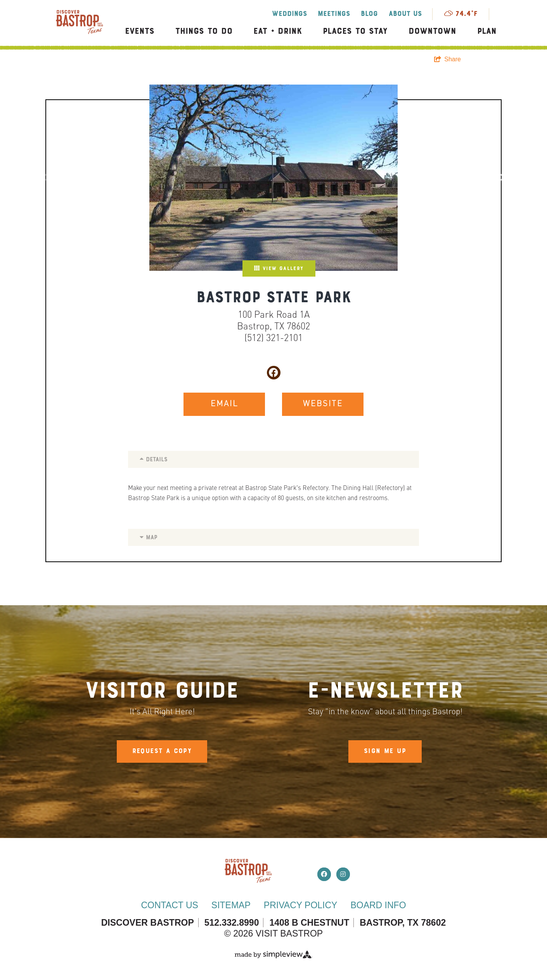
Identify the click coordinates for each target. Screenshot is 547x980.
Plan (487, 32)
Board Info (378, 905)
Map (149, 537)
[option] (273, 178)
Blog (369, 14)
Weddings (289, 14)
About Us (405, 14)
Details (154, 459)
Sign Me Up (385, 751)
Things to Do (204, 32)
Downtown (432, 32)
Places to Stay (355, 32)
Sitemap (231, 905)
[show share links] (447, 59)
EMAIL (224, 404)
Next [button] (501, 178)
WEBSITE (323, 404)
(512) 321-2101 (273, 339)
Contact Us (169, 905)
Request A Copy (162, 751)
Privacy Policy (301, 905)
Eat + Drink (278, 32)
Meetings (334, 14)
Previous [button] (46, 178)
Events (140, 32)
